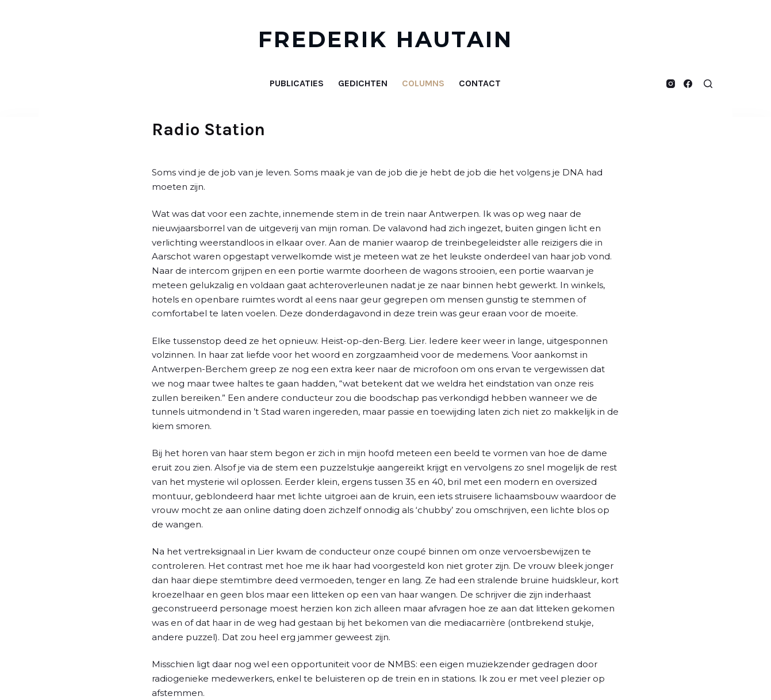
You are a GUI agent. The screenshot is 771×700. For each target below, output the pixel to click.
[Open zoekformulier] (708, 84)
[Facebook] (688, 84)
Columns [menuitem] (423, 83)
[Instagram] (671, 84)
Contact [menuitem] (480, 83)
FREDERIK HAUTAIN (385, 39)
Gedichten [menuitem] (363, 83)
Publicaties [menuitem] (297, 83)
